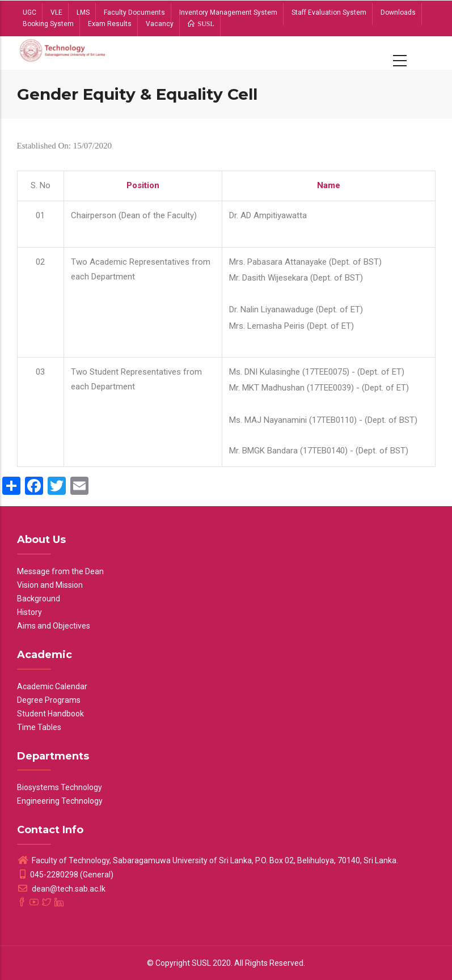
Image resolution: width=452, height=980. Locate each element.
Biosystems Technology (60, 787)
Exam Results (110, 24)
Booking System (48, 24)
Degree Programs (49, 700)
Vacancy (160, 24)
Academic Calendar (52, 686)
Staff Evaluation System (329, 12)
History (29, 612)
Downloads (398, 12)
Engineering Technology (60, 801)
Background (39, 599)
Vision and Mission (50, 585)
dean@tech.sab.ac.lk (61, 889)
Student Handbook (50, 714)
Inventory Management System (228, 12)
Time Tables (39, 727)
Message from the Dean (60, 571)
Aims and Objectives (54, 626)
